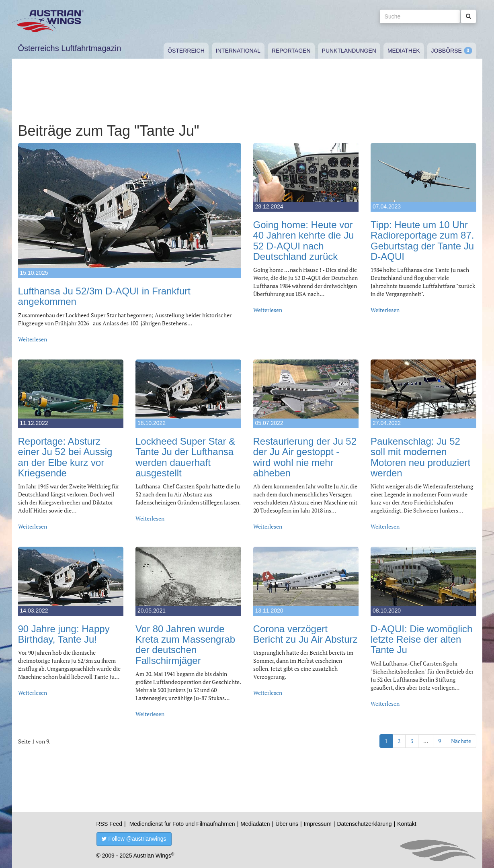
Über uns (287, 824)
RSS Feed (110, 824)
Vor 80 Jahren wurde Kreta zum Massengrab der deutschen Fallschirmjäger (185, 645)
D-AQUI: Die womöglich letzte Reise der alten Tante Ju (421, 639)
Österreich (186, 51)
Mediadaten (255, 824)
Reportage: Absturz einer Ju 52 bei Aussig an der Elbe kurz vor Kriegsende (65, 457)
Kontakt (407, 824)
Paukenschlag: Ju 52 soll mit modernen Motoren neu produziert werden (420, 457)
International (238, 51)
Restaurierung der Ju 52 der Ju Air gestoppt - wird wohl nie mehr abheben (305, 457)
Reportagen (291, 51)
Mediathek (404, 51)
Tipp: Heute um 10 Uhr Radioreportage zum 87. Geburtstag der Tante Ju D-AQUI (422, 241)
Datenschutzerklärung (364, 824)
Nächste (461, 741)
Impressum (318, 824)
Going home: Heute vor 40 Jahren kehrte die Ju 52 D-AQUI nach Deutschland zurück (304, 241)
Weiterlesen (33, 339)
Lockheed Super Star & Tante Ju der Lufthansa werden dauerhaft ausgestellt (185, 457)
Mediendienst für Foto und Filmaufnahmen (182, 824)
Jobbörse (447, 51)
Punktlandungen (349, 51)
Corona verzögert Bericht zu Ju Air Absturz (305, 634)
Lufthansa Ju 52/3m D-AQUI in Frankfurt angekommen (105, 296)
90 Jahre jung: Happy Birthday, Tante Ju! (64, 634)
